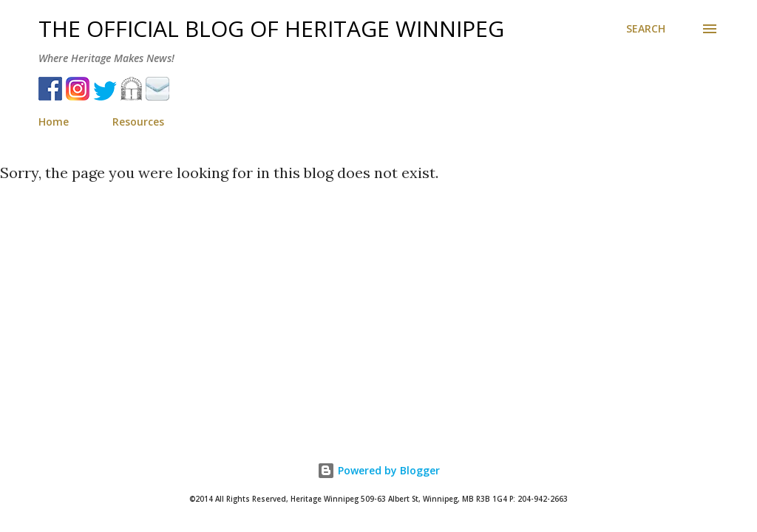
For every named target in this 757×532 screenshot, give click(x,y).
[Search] (646, 29)
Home (54, 122)
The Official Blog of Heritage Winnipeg (271, 28)
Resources (138, 122)
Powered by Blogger (378, 470)
